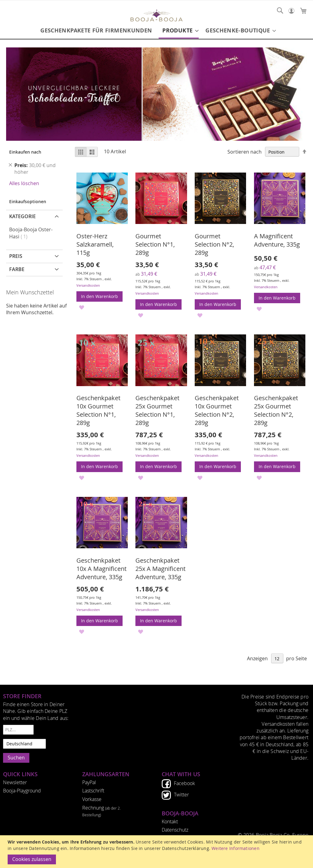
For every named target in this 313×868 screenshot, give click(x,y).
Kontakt (170, 821)
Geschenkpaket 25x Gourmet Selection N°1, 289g (157, 410)
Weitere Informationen (236, 848)
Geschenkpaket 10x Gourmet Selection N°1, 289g (98, 410)
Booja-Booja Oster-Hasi (31, 233)
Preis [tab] (16, 256)
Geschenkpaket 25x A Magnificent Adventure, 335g (160, 569)
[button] (82, 307)
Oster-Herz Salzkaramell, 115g (95, 244)
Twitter (181, 795)
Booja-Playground (22, 791)
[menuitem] (96, 30)
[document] (157, 852)
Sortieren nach (245, 152)
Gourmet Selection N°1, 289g (155, 244)
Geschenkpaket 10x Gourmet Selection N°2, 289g (217, 410)
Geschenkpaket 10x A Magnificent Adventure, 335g (101, 569)
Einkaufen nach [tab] (25, 152)
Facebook (184, 783)
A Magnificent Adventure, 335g (277, 240)
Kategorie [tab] (22, 216)
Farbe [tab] (17, 269)
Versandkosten (88, 285)
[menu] (156, 31)
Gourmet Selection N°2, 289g (214, 244)
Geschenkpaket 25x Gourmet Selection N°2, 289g (276, 410)
